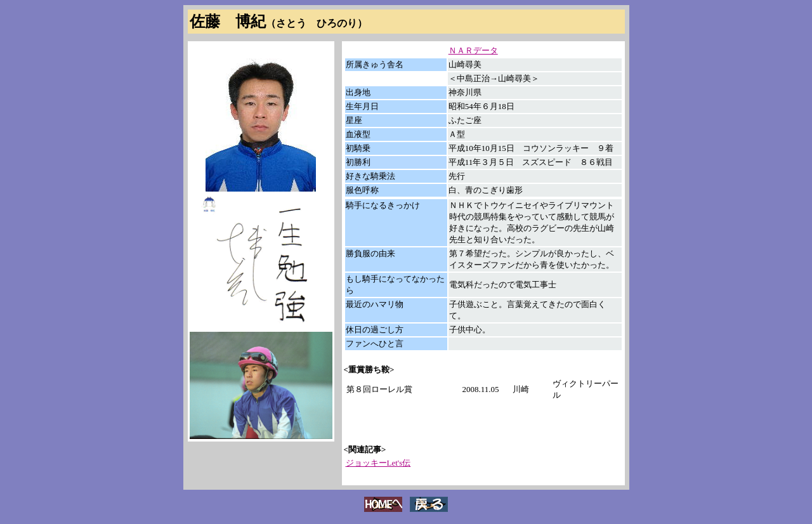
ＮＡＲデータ (473, 50)
